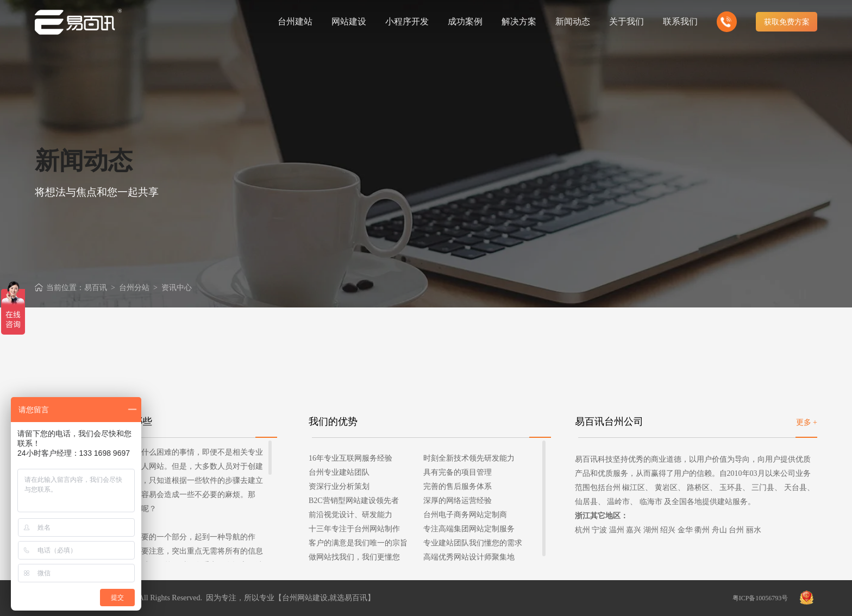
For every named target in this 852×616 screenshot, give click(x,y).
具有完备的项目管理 (458, 472)
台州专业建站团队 (339, 472)
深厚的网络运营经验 (458, 501)
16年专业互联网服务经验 (350, 458)
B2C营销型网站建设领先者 (354, 501)
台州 (736, 530)
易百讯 (96, 288)
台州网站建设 (305, 598)
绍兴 (668, 530)
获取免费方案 (787, 22)
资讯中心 (177, 288)
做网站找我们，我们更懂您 (354, 557)
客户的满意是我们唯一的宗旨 (358, 543)
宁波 (599, 530)
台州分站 (134, 288)
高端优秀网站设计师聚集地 (469, 557)
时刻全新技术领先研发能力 (469, 458)
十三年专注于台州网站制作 (354, 529)
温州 (617, 530)
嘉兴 (634, 530)
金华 (685, 530)
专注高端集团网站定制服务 (469, 529)
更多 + (807, 422)
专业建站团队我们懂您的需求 (473, 543)
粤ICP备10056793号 (760, 598)
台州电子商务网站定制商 (465, 515)
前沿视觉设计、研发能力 (350, 515)
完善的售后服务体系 (458, 486)
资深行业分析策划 (339, 486)
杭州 (582, 530)
